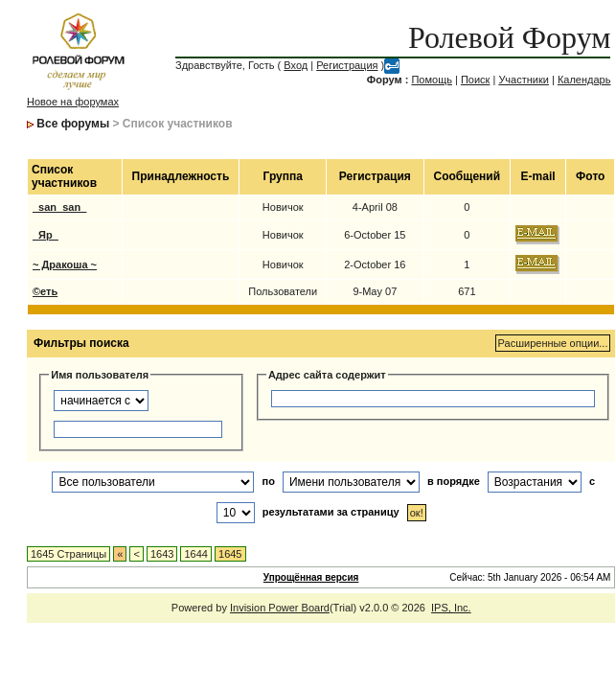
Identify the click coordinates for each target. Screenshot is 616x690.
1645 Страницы (68, 554)
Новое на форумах (73, 102)
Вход (296, 65)
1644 (195, 554)
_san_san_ (59, 207)
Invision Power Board (280, 608)
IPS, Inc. (451, 608)
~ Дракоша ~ (65, 264)
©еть (45, 291)
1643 (162, 554)
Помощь (432, 80)
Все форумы (73, 124)
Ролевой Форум (509, 37)
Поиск (475, 80)
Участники (524, 80)
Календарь (584, 80)
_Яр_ (46, 235)
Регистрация (347, 65)
